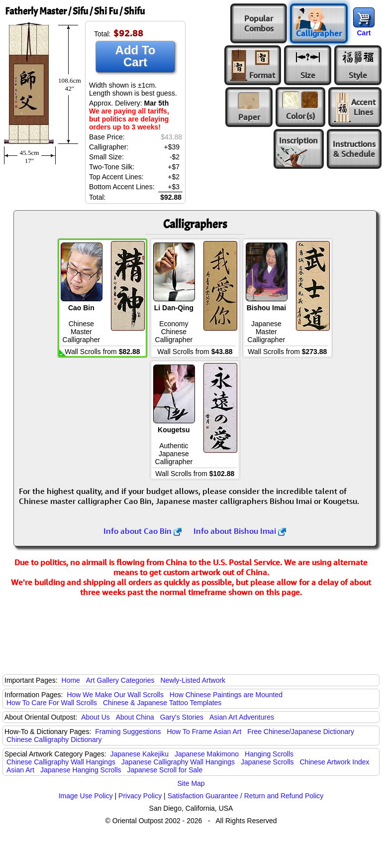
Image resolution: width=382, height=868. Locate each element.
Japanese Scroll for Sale (165, 770)
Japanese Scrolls (267, 762)
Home (71, 680)
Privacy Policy (140, 796)
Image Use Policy (86, 796)
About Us (95, 717)
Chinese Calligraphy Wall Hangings (61, 762)
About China (135, 717)
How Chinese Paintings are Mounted (226, 695)
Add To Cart (136, 56)
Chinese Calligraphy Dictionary (54, 740)
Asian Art (20, 770)
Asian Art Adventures (242, 717)
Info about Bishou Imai (240, 531)
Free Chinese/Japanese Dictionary (301, 732)
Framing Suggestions (128, 732)
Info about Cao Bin (143, 531)
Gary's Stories (182, 717)
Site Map (191, 783)
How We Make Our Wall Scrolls (115, 695)
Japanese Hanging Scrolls (81, 770)
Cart (364, 33)
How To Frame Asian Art (204, 732)
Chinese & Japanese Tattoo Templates (162, 703)
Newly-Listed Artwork (193, 680)
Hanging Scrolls (269, 754)
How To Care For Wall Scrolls (52, 703)
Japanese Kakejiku (140, 754)
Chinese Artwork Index (335, 762)
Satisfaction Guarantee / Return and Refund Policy (246, 796)
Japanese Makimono (207, 754)
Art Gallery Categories (120, 680)
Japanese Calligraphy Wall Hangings (178, 762)
